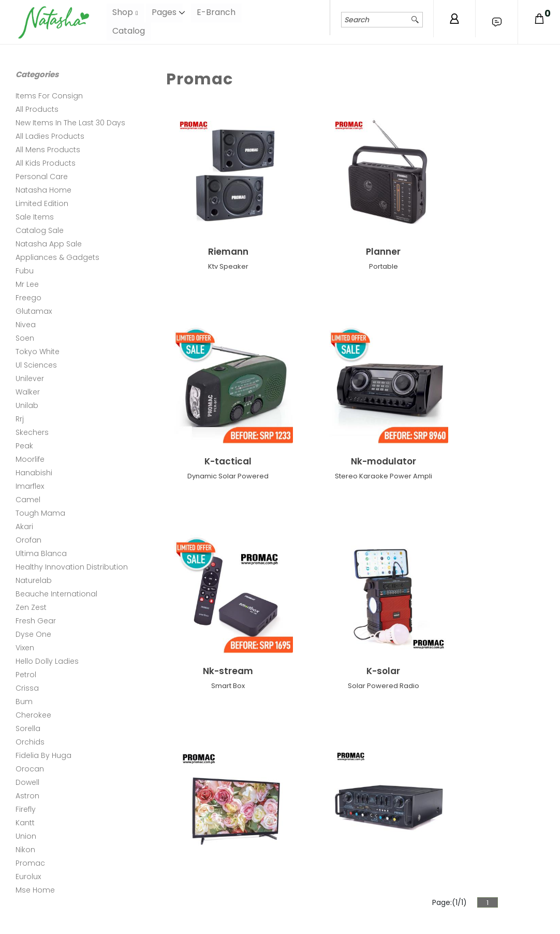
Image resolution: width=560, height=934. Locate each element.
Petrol (26, 675)
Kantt (25, 823)
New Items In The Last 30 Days (70, 123)
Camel (28, 500)
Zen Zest (31, 607)
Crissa (27, 688)
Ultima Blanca (41, 553)
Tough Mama (40, 513)
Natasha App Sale (49, 244)
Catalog (129, 31)
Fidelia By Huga (43, 755)
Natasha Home (43, 190)
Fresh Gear (36, 621)
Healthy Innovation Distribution (72, 567)
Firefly (26, 809)
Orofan (28, 540)
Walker (28, 392)
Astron (27, 796)
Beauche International (56, 594)
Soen (25, 338)
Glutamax (34, 311)
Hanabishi (34, 473)
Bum (24, 702)
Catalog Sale (40, 230)
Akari (24, 527)
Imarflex (30, 486)
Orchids (30, 742)
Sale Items (35, 217)
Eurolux (28, 877)
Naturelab (34, 580)
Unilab (27, 405)
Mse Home (35, 890)
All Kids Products (46, 163)
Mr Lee (27, 284)
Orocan (30, 769)
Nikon (25, 850)
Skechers (32, 432)
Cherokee (33, 715)
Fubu (25, 271)
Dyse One (33, 634)
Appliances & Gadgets (57, 257)
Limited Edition (42, 203)
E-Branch (217, 13)
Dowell (27, 782)
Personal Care (42, 177)
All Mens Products (48, 150)
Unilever (30, 378)
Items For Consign (49, 96)
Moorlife (30, 459)
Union (26, 836)
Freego (28, 298)
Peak (24, 446)
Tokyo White (38, 352)
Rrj (20, 419)
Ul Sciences (36, 365)
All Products (37, 109)
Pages (165, 13)
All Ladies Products (50, 136)
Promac (30, 863)
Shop (123, 13)
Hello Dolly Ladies (47, 661)
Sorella (28, 728)
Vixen (25, 648)
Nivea (26, 325)
